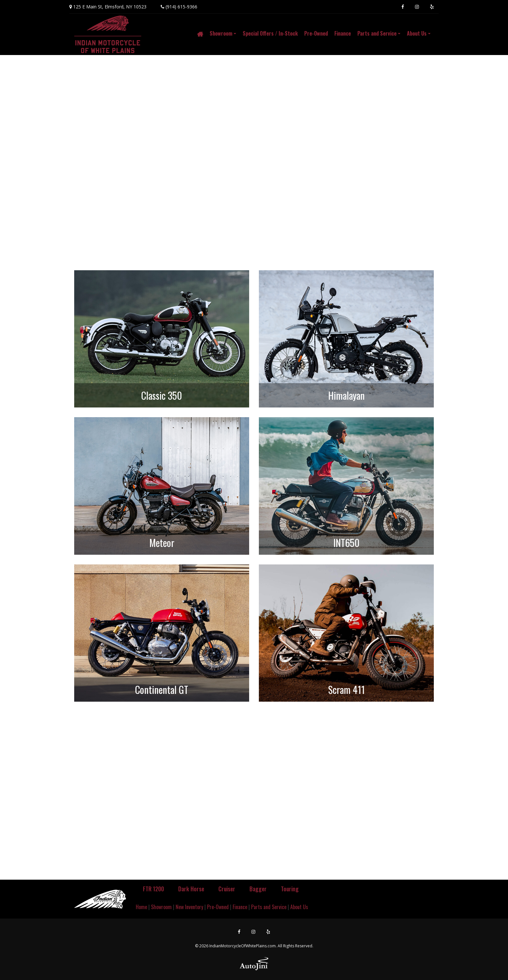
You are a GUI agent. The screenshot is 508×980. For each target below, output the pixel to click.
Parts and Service (269, 907)
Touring (290, 889)
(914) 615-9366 (181, 7)
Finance (240, 907)
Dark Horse (191, 889)
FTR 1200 (153, 889)
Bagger (258, 889)
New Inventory (189, 907)
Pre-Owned (218, 907)
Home (141, 907)
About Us (299, 907)
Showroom (161, 907)
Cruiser (227, 889)
